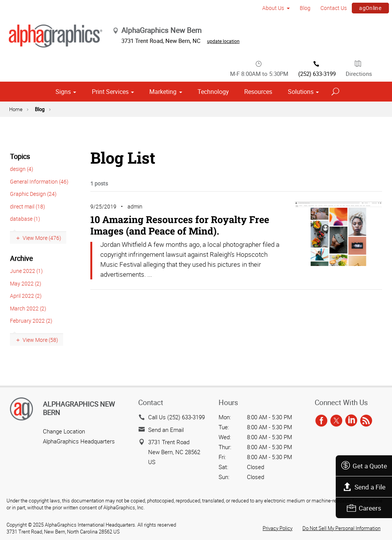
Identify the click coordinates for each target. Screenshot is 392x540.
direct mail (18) (28, 206)
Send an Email (166, 430)
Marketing (163, 92)
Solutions (301, 92)
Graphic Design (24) (33, 194)
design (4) (22, 169)
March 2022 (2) (28, 308)
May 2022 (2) (26, 283)
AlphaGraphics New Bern (79, 408)
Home (16, 109)
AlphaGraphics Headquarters (79, 441)
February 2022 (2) (31, 321)
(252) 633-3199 (317, 68)
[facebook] (321, 421)
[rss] (366, 421)
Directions (359, 68)
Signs (63, 92)
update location (223, 41)
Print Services (110, 92)
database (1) (25, 219)
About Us (273, 8)
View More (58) (40, 340)
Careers (364, 508)
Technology (213, 92)
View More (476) (42, 238)
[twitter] (336, 421)
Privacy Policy (278, 528)
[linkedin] (351, 421)
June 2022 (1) (26, 271)
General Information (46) (39, 181)
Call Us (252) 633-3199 (176, 417)
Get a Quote (364, 466)
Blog (305, 8)
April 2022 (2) (26, 296)
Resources (258, 92)
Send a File (364, 487)
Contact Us (334, 8)
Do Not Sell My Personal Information (341, 528)
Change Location (64, 431)
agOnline (370, 8)
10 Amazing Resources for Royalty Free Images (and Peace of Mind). (180, 225)
